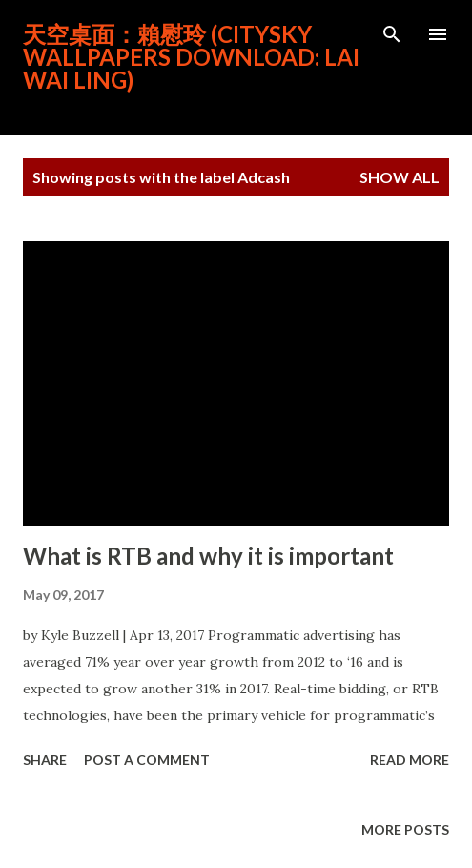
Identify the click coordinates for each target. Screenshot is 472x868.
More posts (405, 829)
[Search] (392, 34)
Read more (410, 760)
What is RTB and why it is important (208, 556)
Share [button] (45, 760)
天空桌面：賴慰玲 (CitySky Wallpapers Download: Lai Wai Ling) (191, 57)
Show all (400, 177)
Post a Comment (147, 760)
